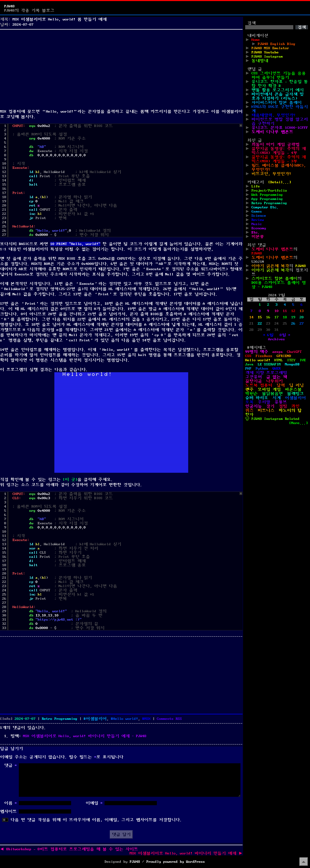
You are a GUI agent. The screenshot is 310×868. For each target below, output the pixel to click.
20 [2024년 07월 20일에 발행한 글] (302, 317)
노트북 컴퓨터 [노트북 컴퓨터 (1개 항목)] (259, 385)
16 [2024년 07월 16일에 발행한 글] (268, 317)
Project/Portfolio (269, 191)
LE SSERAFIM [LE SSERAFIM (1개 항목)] (269, 364)
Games (257, 212)
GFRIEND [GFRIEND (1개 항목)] (284, 356)
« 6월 (268, 335)
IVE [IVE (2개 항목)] (303, 360)
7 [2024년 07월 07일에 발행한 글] (251, 311)
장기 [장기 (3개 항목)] (270, 406)
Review (258, 220)
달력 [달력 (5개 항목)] (281, 385)
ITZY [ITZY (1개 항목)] (291, 360)
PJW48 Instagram (267, 57)
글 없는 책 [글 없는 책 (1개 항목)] (277, 377)
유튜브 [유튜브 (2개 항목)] (281, 402)
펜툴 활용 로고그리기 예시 (278, 90)
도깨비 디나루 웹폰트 (272, 132)
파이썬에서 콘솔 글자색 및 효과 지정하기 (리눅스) (278, 96)
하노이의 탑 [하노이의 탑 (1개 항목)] (290, 410)
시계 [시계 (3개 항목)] (277, 398)
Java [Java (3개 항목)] (249, 364)
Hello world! (125, 719)
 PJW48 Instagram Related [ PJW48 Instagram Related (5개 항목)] (272, 419)
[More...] (298, 423)
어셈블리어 (96, 719)
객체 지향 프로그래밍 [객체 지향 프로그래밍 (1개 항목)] (266, 373)
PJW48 (9, 6)
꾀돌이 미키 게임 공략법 (275, 144)
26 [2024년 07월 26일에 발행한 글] (293, 324)
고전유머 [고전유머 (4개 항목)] (254, 377)
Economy (259, 228)
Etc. (256, 232)
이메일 (94, 803)
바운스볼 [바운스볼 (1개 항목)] (293, 390)
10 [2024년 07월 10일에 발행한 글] (277, 311)
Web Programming (267, 195)
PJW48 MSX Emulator (270, 48)
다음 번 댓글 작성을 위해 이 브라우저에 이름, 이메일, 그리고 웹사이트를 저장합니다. (96, 820)
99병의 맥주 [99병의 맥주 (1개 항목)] (257, 352)
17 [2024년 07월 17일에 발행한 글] (277, 317)
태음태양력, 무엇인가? (273, 115)
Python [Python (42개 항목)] (262, 369)
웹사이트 (8, 811)
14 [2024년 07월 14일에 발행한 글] (251, 317)
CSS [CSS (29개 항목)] (248, 356)
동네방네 (260, 61)
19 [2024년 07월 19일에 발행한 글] (293, 317)
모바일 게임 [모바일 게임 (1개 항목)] (269, 390)
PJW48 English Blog (277, 44)
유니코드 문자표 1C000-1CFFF (280, 128)
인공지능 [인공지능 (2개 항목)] (254, 406)
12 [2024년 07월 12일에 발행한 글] (293, 311)
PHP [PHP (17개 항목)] (248, 369)
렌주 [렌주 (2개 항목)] (249, 390)
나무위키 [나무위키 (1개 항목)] (274, 381)
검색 (251, 23)
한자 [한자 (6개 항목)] (249, 415)
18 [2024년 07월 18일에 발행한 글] (285, 317)
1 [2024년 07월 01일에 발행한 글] (260, 305)
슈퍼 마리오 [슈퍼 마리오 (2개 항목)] (257, 398)
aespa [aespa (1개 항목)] (278, 352)
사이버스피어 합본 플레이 (277, 103)
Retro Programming (60, 719)
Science (259, 216)
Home (256, 40)
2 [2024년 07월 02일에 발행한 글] (268, 305)
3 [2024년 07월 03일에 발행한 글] (277, 305)
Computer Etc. (265, 207)
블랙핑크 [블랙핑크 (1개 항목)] (295, 394)
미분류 (258, 237)
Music (257, 224)
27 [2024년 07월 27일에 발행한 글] (302, 324)
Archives (277, 339)
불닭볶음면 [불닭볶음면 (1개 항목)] (272, 394)
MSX (147, 719)
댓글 (10, 765)
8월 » (285, 335)
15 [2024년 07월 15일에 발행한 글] (260, 317)
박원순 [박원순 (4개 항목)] (251, 394)
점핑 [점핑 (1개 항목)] (283, 406)
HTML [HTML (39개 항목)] (279, 360)
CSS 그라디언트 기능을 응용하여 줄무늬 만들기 (279, 75)
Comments (169, 719)
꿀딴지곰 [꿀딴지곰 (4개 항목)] (254, 381)
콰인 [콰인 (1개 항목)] (295, 406)
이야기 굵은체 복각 (270, 266)
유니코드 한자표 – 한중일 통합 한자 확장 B (280, 84)
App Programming (267, 199)
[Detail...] (280, 182)
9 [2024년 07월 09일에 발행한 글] (268, 311)
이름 (10, 803)
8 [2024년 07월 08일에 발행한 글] (260, 311)
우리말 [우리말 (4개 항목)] (264, 402)
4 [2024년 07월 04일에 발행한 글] (285, 305)
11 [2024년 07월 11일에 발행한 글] (285, 311)
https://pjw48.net (55, 620)
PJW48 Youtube (265, 52)
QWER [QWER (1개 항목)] (277, 369)
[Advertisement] (121, 68)
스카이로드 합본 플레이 (274, 279)
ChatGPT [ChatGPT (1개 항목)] (294, 352)
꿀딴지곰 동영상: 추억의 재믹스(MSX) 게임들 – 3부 (279, 159)
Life (256, 186)
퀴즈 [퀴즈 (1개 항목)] (249, 410)
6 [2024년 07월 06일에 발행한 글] (302, 305)
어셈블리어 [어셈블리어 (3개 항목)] (295, 398)
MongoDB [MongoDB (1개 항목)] (292, 364)
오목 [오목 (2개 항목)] (249, 402)
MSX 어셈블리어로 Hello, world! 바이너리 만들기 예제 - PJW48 (85, 736)
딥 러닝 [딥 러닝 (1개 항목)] (296, 385)
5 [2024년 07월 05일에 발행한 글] (293, 305)
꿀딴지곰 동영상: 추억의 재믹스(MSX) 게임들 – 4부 (279, 151)
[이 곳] (70, 480)
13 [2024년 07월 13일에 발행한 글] (302, 311)
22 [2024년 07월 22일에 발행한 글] (260, 324)
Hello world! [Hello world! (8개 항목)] (258, 360)
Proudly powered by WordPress (176, 862)
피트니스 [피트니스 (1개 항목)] (266, 410)
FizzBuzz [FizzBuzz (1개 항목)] (264, 356)
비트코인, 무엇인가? (271, 174)
